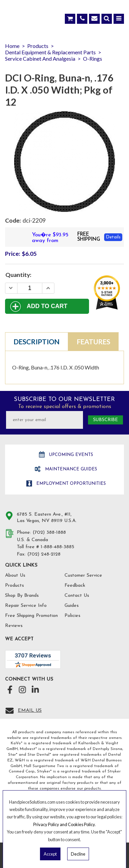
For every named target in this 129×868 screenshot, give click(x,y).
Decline (78, 854)
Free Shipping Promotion (31, 616)
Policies (72, 616)
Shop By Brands (22, 596)
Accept (50, 854)
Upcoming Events (70, 455)
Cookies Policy (81, 824)
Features (94, 342)
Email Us (30, 711)
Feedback (75, 586)
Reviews (14, 626)
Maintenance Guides (70, 469)
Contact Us (77, 596)
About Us (15, 575)
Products (14, 586)
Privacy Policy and (51, 824)
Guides (72, 606)
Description (37, 342)
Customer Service (83, 575)
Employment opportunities (70, 484)
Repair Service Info (26, 606)
